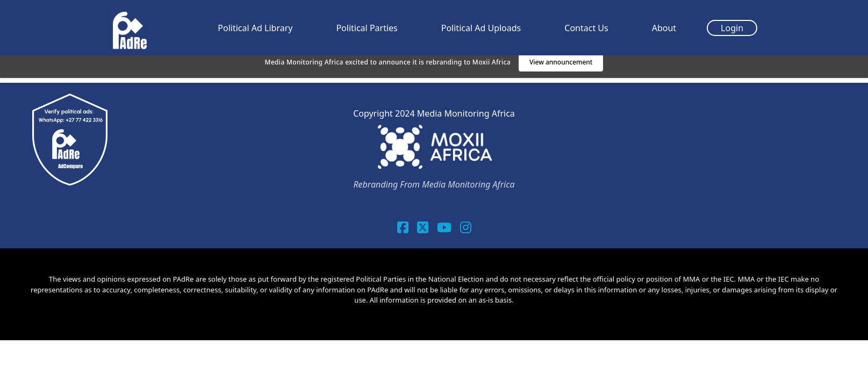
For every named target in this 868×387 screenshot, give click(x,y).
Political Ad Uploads (481, 28)
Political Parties (367, 28)
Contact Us (586, 28)
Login (732, 28)
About (664, 28)
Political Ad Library (255, 28)
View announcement (561, 62)
